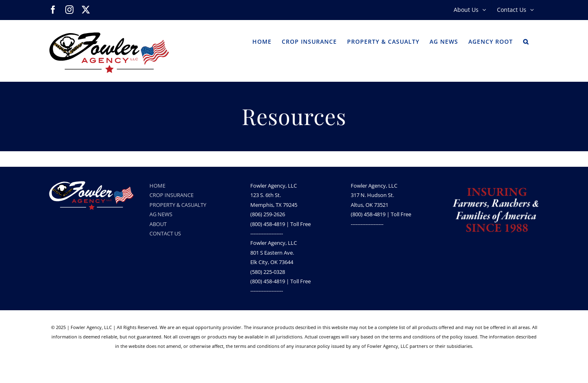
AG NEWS (161, 214)
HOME (157, 186)
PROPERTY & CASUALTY (178, 205)
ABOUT (158, 224)
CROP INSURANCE (171, 195)
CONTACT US (165, 233)
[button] (526, 41)
